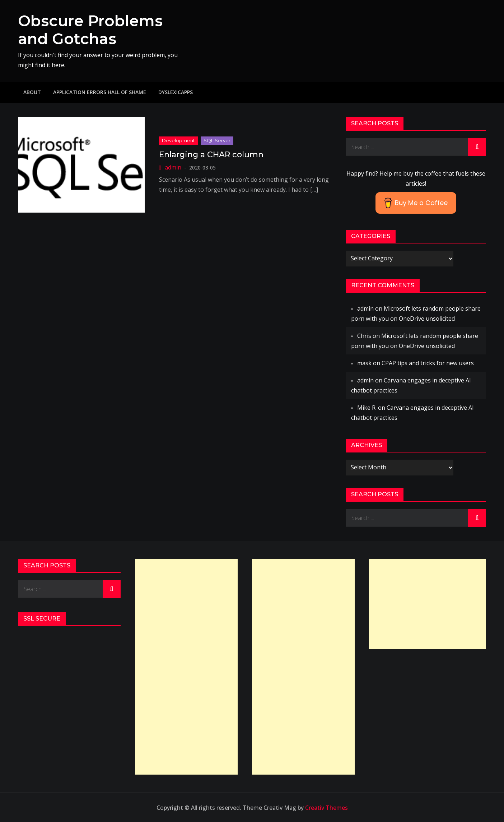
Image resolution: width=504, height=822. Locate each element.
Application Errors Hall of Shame (100, 92)
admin (173, 167)
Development (178, 140)
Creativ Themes (326, 808)
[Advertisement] (186, 667)
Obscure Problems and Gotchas (90, 30)
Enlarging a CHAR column (211, 155)
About (32, 92)
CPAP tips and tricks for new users (428, 363)
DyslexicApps (176, 92)
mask (364, 363)
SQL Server (217, 140)
